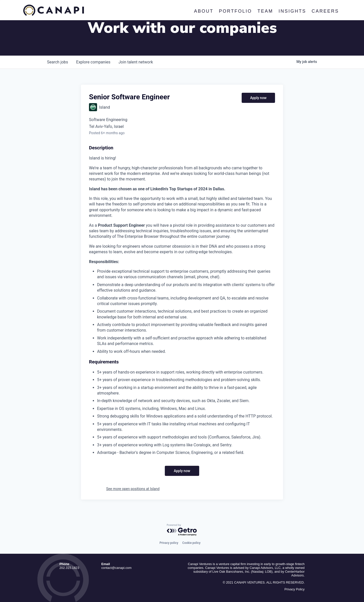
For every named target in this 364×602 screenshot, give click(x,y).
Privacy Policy (294, 589)
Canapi (54, 10)
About (204, 11)
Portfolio (235, 11)
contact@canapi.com (117, 568)
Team (265, 11)
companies (93, 62)
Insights (292, 11)
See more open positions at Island (133, 489)
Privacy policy (169, 543)
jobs (58, 62)
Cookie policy (191, 543)
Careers (325, 11)
